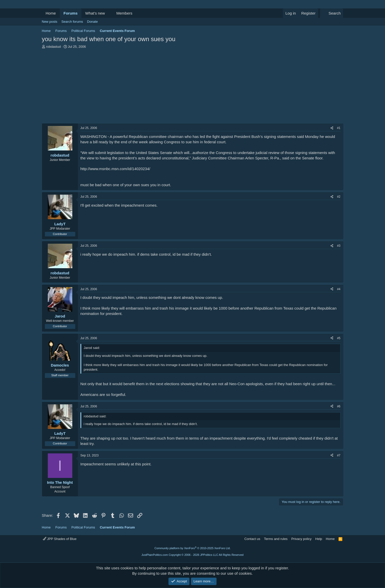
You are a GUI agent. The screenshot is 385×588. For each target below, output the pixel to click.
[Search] (332, 13)
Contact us (252, 539)
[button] (109, 13)
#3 (339, 246)
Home (51, 13)
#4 (339, 289)
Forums (71, 13)
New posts (50, 22)
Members (124, 13)
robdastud (53, 47)
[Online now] (60, 311)
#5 (339, 338)
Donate (92, 22)
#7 (339, 455)
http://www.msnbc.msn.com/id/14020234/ (115, 169)
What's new (95, 13)
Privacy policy (301, 539)
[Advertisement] (193, 87)
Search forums (72, 22)
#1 (339, 128)
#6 (339, 406)
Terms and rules (276, 539)
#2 (339, 197)
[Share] (332, 128)
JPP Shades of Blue (60, 539)
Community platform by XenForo (193, 548)
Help (319, 539)
